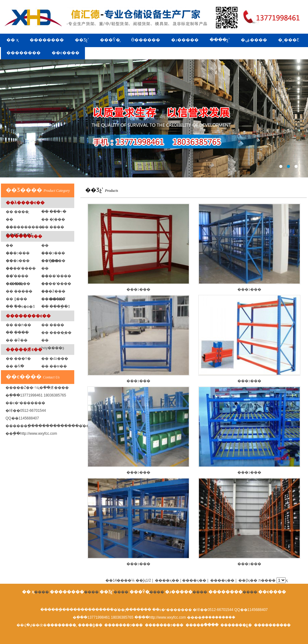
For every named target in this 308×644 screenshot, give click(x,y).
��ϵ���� (66, 53)
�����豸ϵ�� (24, 349)
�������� (47, 40)
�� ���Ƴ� (18, 359)
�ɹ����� (185, 40)
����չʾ (220, 40)
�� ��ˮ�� (53, 299)
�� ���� (53, 325)
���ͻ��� (138, 248)
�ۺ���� (254, 40)
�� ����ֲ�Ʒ (56, 307)
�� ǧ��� (16, 299)
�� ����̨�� (56, 333)
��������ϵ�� (28, 316)
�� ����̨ (17, 212)
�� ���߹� (54, 212)
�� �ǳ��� (55, 359)
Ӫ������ (146, 40)
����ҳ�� (222, 580)
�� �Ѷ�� (17, 340)
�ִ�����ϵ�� (24, 236)
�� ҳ (13, 40)
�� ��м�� (54, 366)
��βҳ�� (248, 580)
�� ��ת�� (18, 325)
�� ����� (19, 291)
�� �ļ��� (53, 219)
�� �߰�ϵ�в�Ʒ (20, 307)
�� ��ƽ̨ (15, 284)
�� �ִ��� (17, 333)
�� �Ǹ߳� (15, 366)
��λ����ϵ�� (25, 203)
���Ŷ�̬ (110, 40)
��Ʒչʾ (82, 40)
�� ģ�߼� (50, 261)
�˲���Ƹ (289, 40)
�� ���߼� (53, 227)
